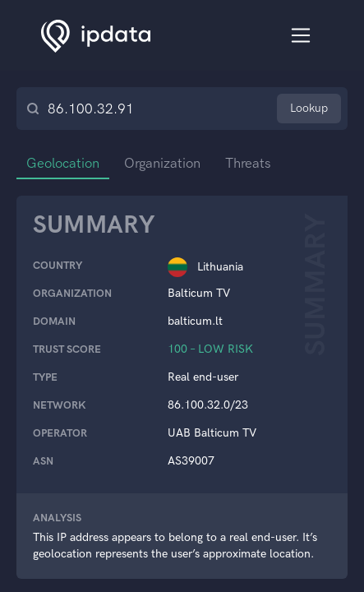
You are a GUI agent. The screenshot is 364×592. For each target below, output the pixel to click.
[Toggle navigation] (301, 36)
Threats (254, 163)
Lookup (309, 108)
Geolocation (65, 163)
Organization (167, 163)
